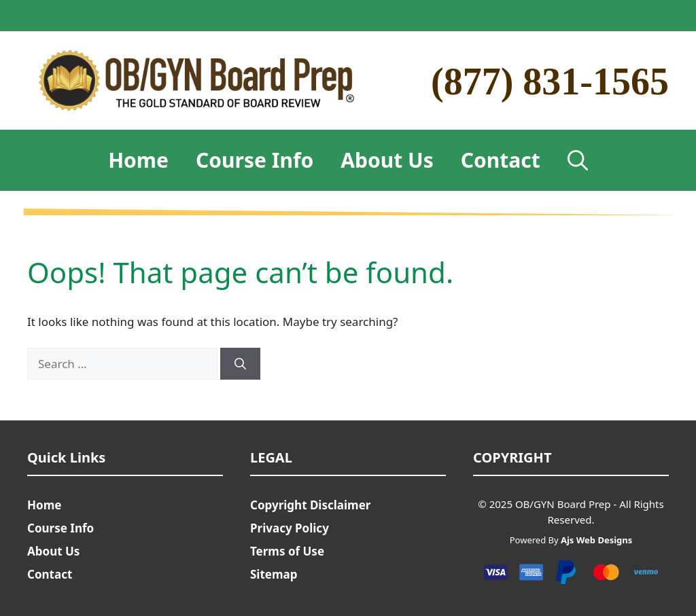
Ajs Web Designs (596, 540)
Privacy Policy (290, 528)
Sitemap (274, 574)
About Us (387, 160)
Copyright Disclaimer (310, 505)
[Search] (240, 364)
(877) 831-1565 (550, 81)
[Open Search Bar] (578, 160)
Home (138, 160)
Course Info (255, 160)
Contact (501, 160)
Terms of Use (287, 551)
